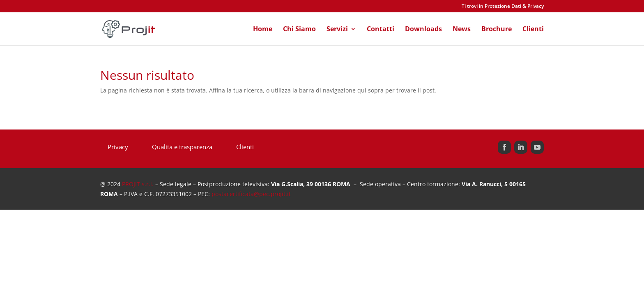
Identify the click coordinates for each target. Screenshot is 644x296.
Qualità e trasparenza (182, 147)
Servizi (337, 30)
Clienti (533, 30)
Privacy (118, 147)
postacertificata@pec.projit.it (251, 194)
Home (263, 30)
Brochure (497, 30)
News (462, 30)
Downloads (423, 30)
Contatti (381, 30)
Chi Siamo (299, 30)
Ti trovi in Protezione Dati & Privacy (503, 7)
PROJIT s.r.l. (138, 184)
